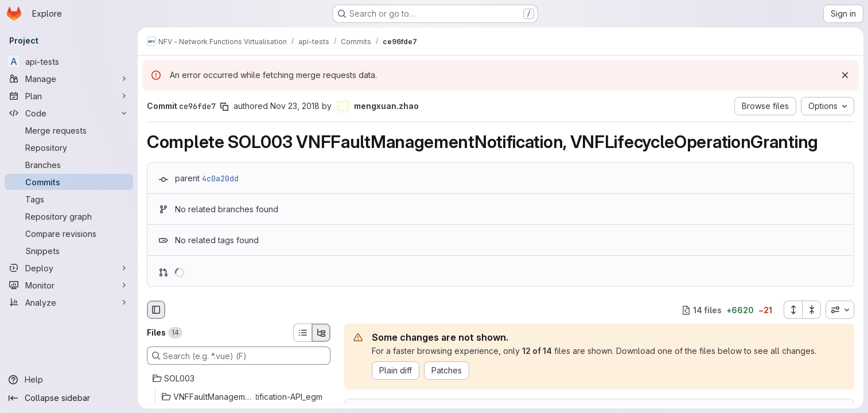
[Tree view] (321, 333)
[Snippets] (69, 251)
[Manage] (69, 79)
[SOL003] (239, 379)
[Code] (69, 113)
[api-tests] (69, 61)
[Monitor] (69, 285)
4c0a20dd (220, 178)
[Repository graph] (69, 216)
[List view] (302, 333)
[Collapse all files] (812, 310)
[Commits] (69, 182)
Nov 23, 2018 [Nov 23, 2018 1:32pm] (295, 106)
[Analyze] (69, 302)
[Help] (69, 380)
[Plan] (69, 96)
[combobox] (840, 310)
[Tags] (69, 199)
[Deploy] (69, 268)
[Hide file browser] (156, 310)
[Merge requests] (69, 130)
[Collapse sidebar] (69, 398)
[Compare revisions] (69, 233)
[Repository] (69, 147)
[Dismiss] (845, 75)
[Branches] (69, 165)
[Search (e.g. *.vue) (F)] (239, 356)
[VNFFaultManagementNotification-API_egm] (239, 397)
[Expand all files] (793, 310)
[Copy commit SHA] (224, 107)
